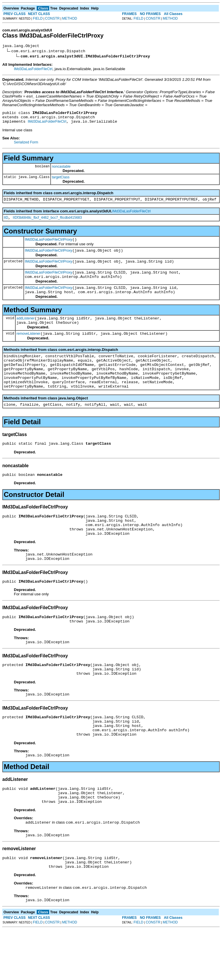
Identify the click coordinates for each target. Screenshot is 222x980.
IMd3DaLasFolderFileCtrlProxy (49, 246)
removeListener (28, 347)
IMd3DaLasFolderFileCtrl (33, 70)
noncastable (61, 170)
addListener (26, 330)
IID (6, 223)
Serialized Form (26, 146)
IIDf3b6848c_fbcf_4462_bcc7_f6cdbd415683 (47, 223)
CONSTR (52, 18)
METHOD (70, 18)
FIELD (38, 18)
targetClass (61, 181)
